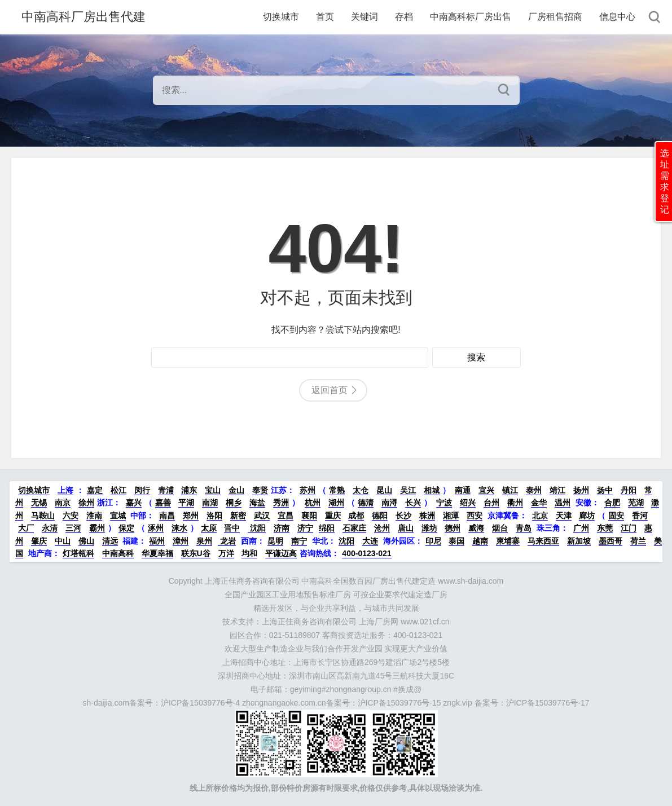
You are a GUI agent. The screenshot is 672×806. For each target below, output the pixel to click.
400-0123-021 (366, 553)
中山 (63, 541)
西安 (475, 516)
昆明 (275, 541)
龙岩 (227, 541)
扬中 (605, 490)
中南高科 (118, 553)
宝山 (213, 490)
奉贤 (260, 490)
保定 (126, 528)
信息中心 (617, 17)
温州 (563, 503)
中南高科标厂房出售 (471, 17)
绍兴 (468, 503)
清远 (110, 541)
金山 (236, 490)
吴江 (408, 490)
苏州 (308, 490)
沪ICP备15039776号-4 (200, 703)
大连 (370, 541)
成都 (356, 516)
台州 (491, 503)
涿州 (156, 528)
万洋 (226, 553)
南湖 (210, 503)
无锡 (39, 503)
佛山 (86, 541)
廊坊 (587, 516)
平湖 (186, 503)
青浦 (166, 490)
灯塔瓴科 (78, 553)
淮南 (94, 516)
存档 (404, 17)
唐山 (406, 528)
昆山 (384, 490)
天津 (564, 516)
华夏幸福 (157, 553)
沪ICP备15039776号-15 (399, 703)
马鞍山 (43, 516)
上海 (65, 490)
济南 (282, 528)
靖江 (557, 490)
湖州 (336, 503)
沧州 (382, 528)
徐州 (86, 503)
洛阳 (214, 516)
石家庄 (354, 528)
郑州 (191, 516)
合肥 (612, 503)
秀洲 (281, 503)
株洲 (427, 516)
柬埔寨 (508, 541)
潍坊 (429, 528)
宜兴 (486, 490)
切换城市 (281, 17)
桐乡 (234, 503)
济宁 (305, 528)
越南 (480, 541)
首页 (325, 17)
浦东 (189, 490)
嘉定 (95, 490)
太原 (209, 528)
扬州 (581, 490)
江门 (629, 528)
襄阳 (309, 516)
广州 (581, 528)
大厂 (26, 528)
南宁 (299, 541)
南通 (463, 490)
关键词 (364, 17)
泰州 (534, 490)
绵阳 (327, 528)
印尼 (433, 541)
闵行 (142, 490)
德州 (453, 528)
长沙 (403, 516)
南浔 (389, 503)
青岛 (524, 528)
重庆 (333, 516)
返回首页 (330, 390)
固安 (616, 516)
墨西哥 (610, 541)
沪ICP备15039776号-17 (548, 703)
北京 (540, 516)
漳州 (181, 541)
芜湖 (636, 503)
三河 (73, 528)
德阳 (380, 516)
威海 (476, 528)
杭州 (313, 503)
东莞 (605, 528)
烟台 (500, 528)
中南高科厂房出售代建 (84, 17)
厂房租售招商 (555, 17)
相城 (432, 490)
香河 (640, 516)
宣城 (118, 516)
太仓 (361, 490)
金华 (539, 503)
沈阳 (257, 528)
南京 (63, 503)
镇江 (510, 490)
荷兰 (638, 541)
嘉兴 (134, 503)
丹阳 (629, 490)
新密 (238, 516)
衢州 (515, 503)
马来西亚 (543, 541)
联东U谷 (196, 553)
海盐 (257, 503)
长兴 (413, 503)
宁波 (444, 503)
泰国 (456, 541)
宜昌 (286, 516)
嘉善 (163, 503)
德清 (366, 503)
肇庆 (39, 541)
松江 (118, 490)
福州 (157, 541)
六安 (71, 516)
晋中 (232, 528)
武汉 (262, 516)
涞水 (179, 528)
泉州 (204, 541)
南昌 (167, 516)
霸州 (97, 528)
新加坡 (579, 541)
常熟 (337, 490)
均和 (249, 553)
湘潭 (451, 516)
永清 (50, 528)
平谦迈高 (281, 553)
